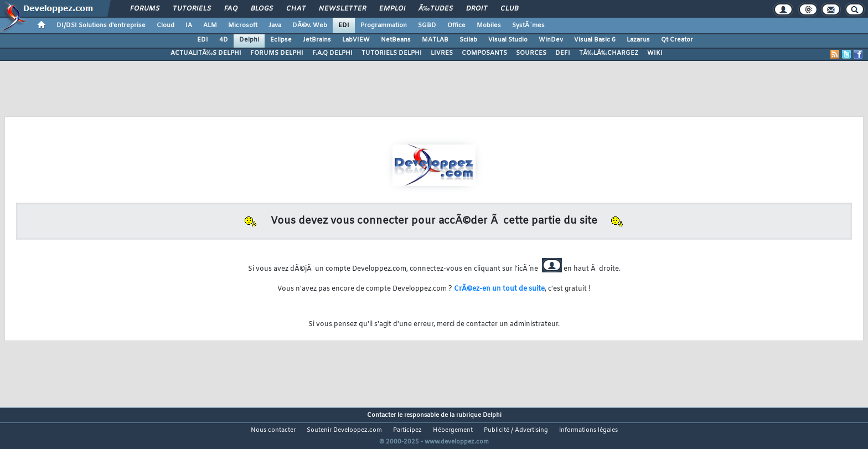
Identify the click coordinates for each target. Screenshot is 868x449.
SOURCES (531, 53)
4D (224, 40)
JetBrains (317, 40)
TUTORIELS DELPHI (392, 53)
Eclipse (281, 40)
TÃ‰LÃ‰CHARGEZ (609, 53)
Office (456, 25)
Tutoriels (192, 9)
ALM (210, 25)
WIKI (655, 53)
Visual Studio (508, 40)
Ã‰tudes (436, 9)
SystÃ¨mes (528, 25)
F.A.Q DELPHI (332, 53)
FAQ (231, 9)
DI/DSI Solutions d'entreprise (101, 25)
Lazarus (638, 40)
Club (509, 9)
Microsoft (243, 25)
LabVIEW (356, 40)
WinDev (551, 40)
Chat (296, 9)
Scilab (468, 40)
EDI (344, 25)
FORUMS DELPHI (277, 53)
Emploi (392, 9)
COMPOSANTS (484, 53)
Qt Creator (677, 40)
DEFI (563, 53)
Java (275, 25)
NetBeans (396, 40)
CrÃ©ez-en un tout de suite (499, 289)
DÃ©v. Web (310, 25)
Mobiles (489, 25)
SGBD (427, 25)
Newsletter (342, 9)
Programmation (384, 25)
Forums (145, 9)
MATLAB (435, 40)
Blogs (262, 9)
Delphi (249, 40)
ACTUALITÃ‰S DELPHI (206, 53)
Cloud (166, 25)
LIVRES (442, 53)
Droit (477, 9)
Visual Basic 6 (595, 40)
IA (189, 25)
